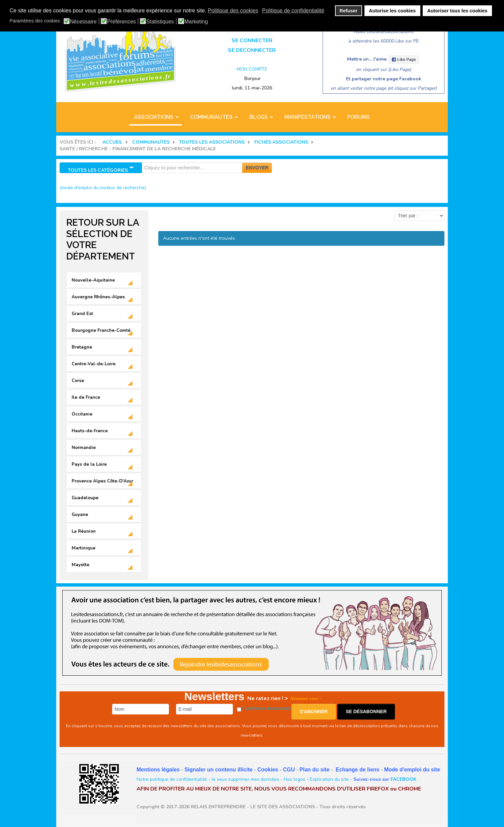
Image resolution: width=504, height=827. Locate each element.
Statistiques (160, 22)
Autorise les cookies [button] (392, 11)
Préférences (121, 22)
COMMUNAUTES (211, 117)
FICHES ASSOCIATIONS (281, 142)
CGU (289, 770)
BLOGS (259, 117)
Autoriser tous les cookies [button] (457, 11)
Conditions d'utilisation (267, 708)
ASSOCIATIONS (154, 117)
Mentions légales (158, 770)
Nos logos (295, 779)
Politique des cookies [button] (233, 11)
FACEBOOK (403, 779)
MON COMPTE (252, 69)
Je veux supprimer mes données (245, 779)
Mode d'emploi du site (412, 770)
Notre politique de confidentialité (172, 779)
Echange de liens (358, 770)
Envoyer (257, 168)
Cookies (268, 770)
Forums (359, 117)
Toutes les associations (212, 142)
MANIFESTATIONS (308, 117)
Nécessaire (83, 22)
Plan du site (315, 770)
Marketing (196, 22)
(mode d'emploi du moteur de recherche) (103, 188)
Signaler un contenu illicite (219, 770)
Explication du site (329, 779)
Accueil (112, 142)
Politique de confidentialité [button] (293, 11)
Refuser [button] (349, 11)
